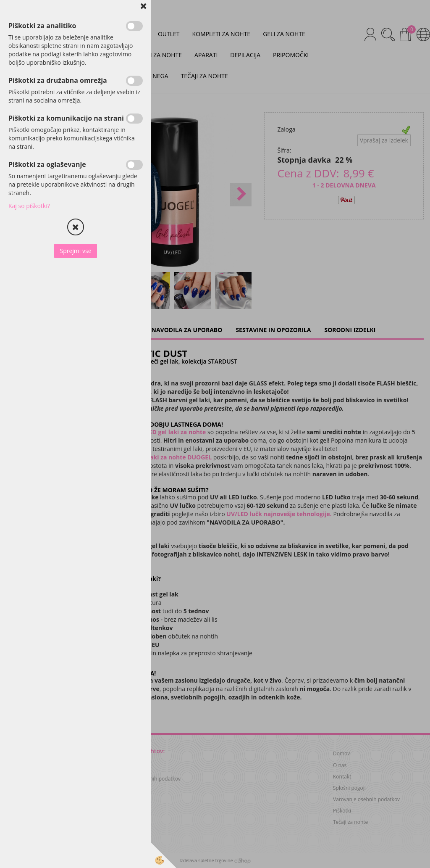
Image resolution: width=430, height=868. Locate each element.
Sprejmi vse (75, 251)
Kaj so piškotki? (29, 206)
